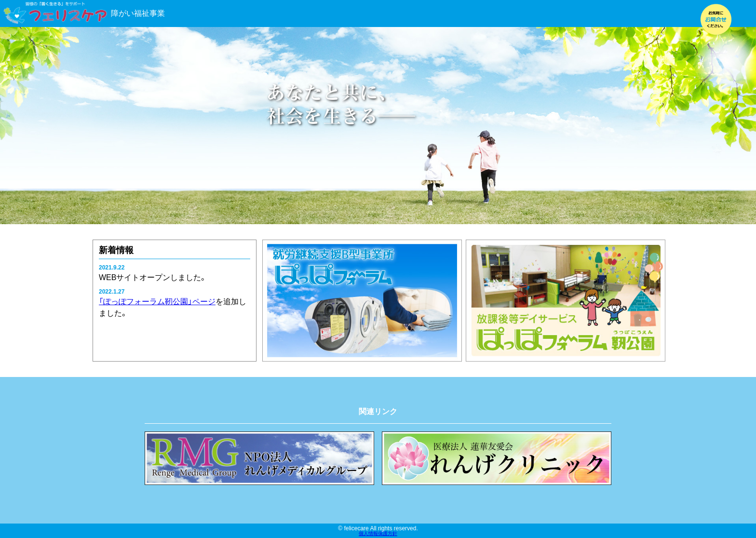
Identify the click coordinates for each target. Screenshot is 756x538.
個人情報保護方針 (378, 534)
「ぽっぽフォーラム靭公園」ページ (157, 302)
